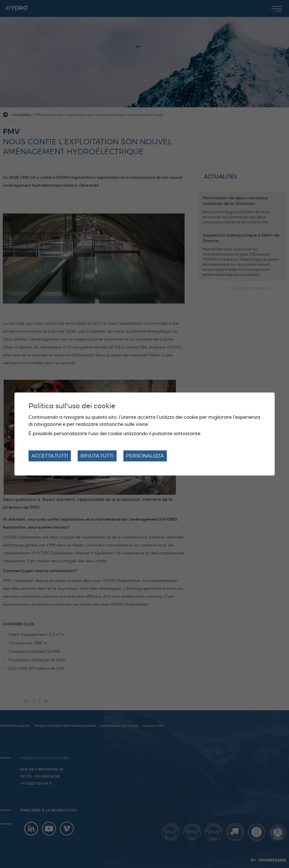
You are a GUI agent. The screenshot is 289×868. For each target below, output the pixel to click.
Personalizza (145, 456)
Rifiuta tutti (97, 456)
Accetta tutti (50, 456)
